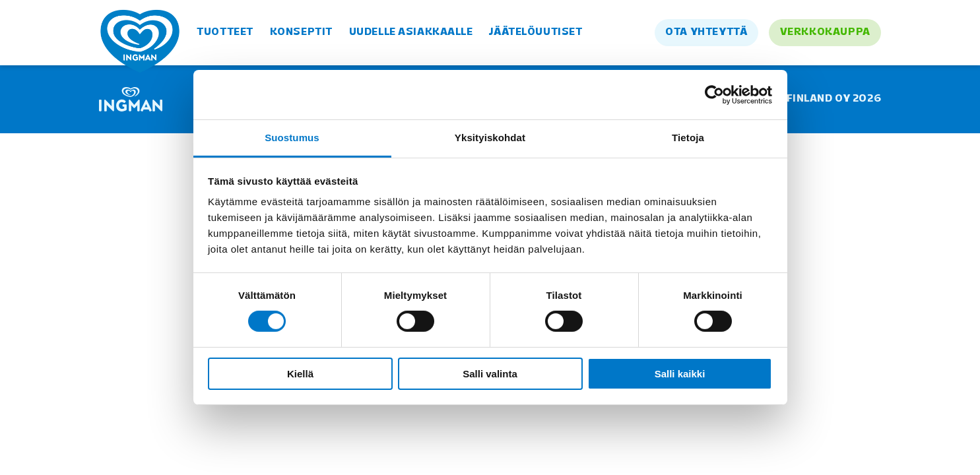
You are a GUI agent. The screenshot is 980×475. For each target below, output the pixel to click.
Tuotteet (225, 32)
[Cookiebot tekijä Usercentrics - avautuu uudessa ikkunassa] (714, 94)
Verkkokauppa (825, 32)
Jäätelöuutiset (536, 32)
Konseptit (301, 32)
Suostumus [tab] (292, 138)
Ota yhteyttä (706, 32)
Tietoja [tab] (688, 138)
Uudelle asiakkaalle (411, 32)
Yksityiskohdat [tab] (490, 138)
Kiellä (300, 374)
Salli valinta (490, 374)
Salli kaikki (680, 374)
